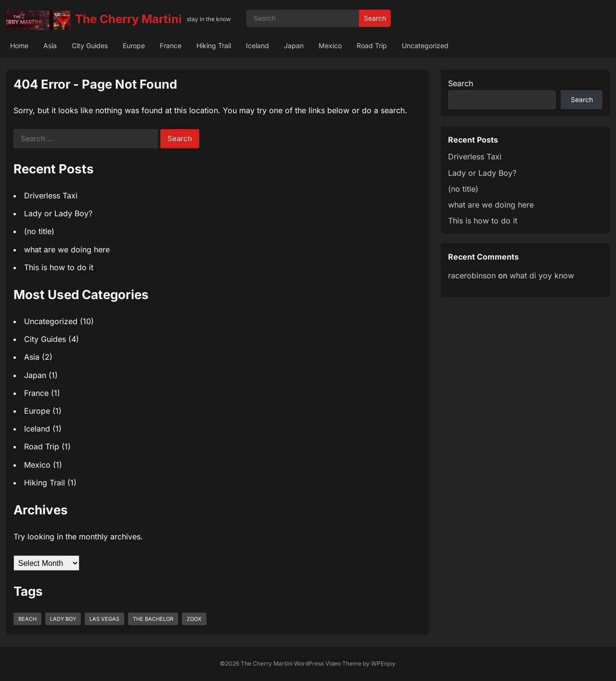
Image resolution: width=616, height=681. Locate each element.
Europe (134, 46)
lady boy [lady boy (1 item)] (63, 619)
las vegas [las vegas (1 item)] (104, 619)
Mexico (330, 46)
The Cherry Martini (128, 19)
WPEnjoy (383, 663)
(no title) (39, 231)
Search (375, 18)
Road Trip (372, 46)
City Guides (90, 46)
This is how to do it (59, 267)
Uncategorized (425, 46)
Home (19, 46)
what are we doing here (67, 249)
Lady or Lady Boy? (58, 213)
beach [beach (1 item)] (27, 619)
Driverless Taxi (51, 196)
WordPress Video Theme (328, 663)
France (171, 46)
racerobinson (472, 275)
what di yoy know (542, 275)
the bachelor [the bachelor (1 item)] (153, 619)
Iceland (257, 46)
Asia (50, 46)
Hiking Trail (214, 46)
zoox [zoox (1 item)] (194, 619)
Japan (294, 46)
